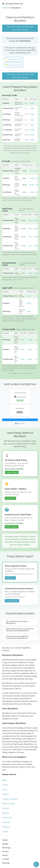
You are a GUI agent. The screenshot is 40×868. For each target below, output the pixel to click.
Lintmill (5, 785)
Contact (6, 859)
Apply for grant (12, 472)
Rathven (5, 813)
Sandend (6, 808)
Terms (5, 855)
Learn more (10, 498)
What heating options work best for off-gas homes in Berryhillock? (20, 630)
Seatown (6, 794)
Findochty (6, 822)
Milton (5, 780)
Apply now (10, 578)
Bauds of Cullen (8, 804)
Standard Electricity (14, 59)
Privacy (5, 851)
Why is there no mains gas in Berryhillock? (17, 622)
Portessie (6, 827)
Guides (5, 844)
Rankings (6, 848)
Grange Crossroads (10, 799)
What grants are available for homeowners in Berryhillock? (17, 637)
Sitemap (6, 863)
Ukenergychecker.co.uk (13, 4)
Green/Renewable (14, 65)
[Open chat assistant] (36, 864)
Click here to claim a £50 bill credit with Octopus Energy (20, 28)
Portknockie (7, 818)
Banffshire (6, 8)
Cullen (5, 790)
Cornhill (5, 832)
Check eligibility (12, 601)
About (5, 840)
